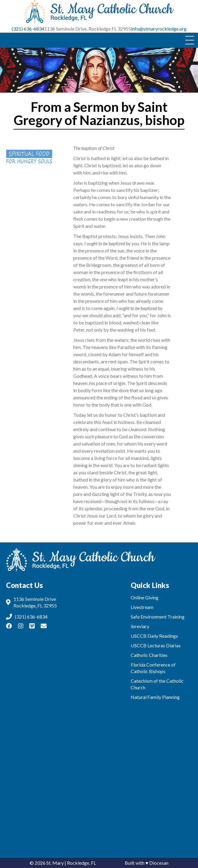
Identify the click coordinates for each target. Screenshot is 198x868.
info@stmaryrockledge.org (159, 29)
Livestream (142, 607)
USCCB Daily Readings (154, 636)
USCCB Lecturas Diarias (156, 645)
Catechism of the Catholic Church (157, 684)
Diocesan (159, 863)
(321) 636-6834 (28, 29)
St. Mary (55, 863)
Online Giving (145, 597)
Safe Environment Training (158, 617)
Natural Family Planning (155, 697)
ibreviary (140, 626)
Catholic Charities (149, 655)
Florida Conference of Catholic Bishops (153, 668)
